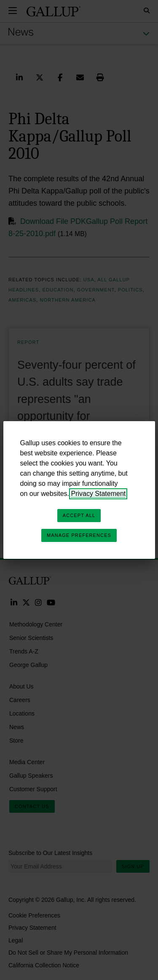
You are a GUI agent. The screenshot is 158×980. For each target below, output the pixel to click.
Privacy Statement (98, 494)
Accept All (79, 515)
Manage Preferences (79, 535)
